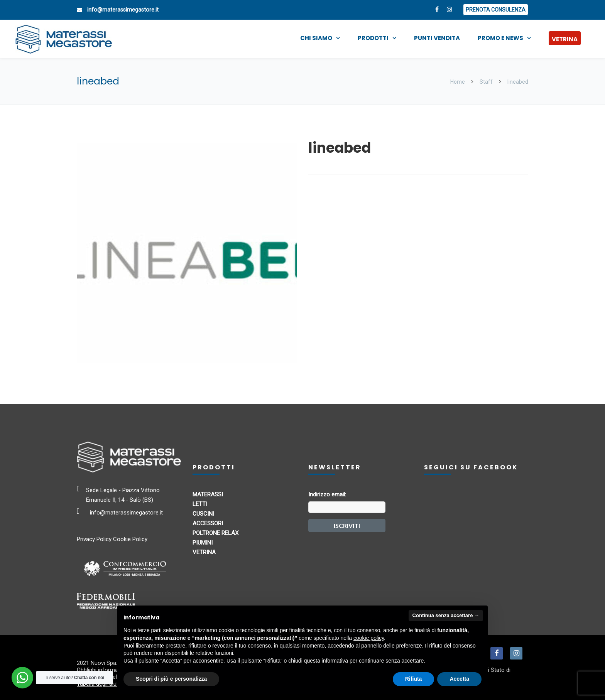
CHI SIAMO (316, 38)
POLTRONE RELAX (215, 533)
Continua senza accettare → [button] (446, 615)
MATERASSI (208, 494)
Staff (486, 82)
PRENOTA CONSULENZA (496, 10)
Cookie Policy (130, 539)
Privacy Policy (94, 539)
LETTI (200, 504)
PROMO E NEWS (500, 38)
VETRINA (565, 39)
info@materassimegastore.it (123, 10)
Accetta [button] (459, 679)
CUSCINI (203, 514)
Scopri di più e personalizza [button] (171, 679)
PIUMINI (203, 543)
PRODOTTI (373, 38)
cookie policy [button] (369, 638)
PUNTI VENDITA (437, 38)
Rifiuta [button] (414, 679)
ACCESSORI (208, 523)
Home (458, 82)
